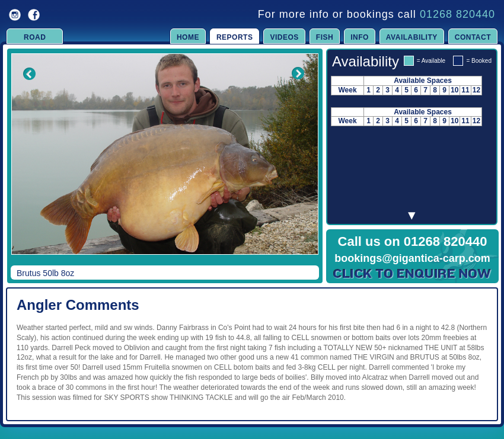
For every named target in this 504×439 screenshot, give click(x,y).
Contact (473, 37)
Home (188, 37)
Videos (284, 37)
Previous (21, 162)
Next (298, 162)
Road (35, 37)
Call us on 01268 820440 (413, 241)
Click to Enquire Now (413, 274)
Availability (412, 37)
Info (360, 37)
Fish (325, 37)
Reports (235, 37)
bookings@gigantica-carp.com (412, 258)
